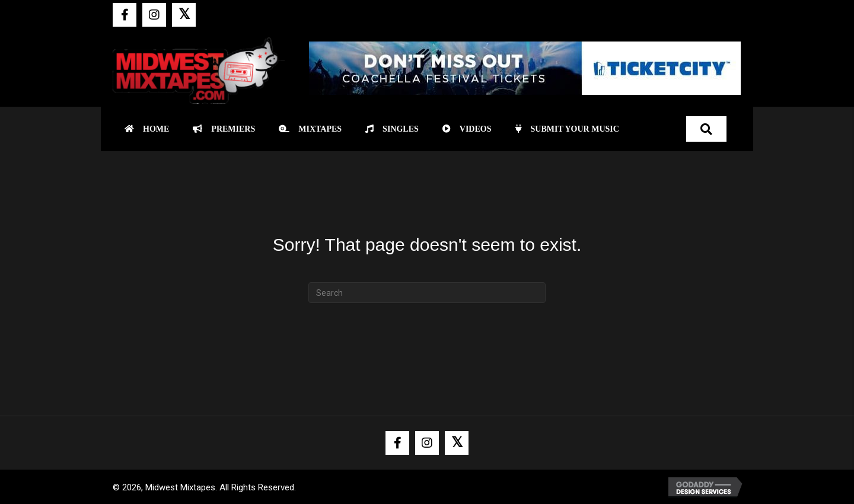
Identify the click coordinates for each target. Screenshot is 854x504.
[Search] (427, 293)
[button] (125, 15)
